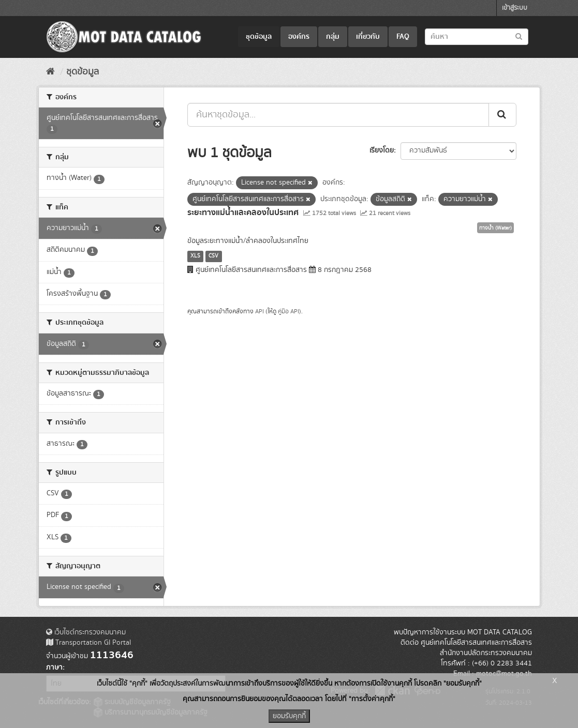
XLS (195, 256)
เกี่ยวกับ (368, 37)
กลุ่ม (333, 37)
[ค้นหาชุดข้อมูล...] (338, 115)
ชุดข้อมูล (259, 37)
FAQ (403, 37)
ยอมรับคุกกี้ (289, 716)
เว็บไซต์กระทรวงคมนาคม (86, 632)
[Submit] (502, 115)
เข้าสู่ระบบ (515, 8)
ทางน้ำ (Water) (495, 228)
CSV (213, 256)
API (260, 312)
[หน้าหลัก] (50, 72)
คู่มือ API (288, 312)
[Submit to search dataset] (519, 36)
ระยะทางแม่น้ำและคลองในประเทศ (243, 213)
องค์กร (299, 37)
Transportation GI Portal (88, 643)
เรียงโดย (382, 150)
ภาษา (54, 668)
